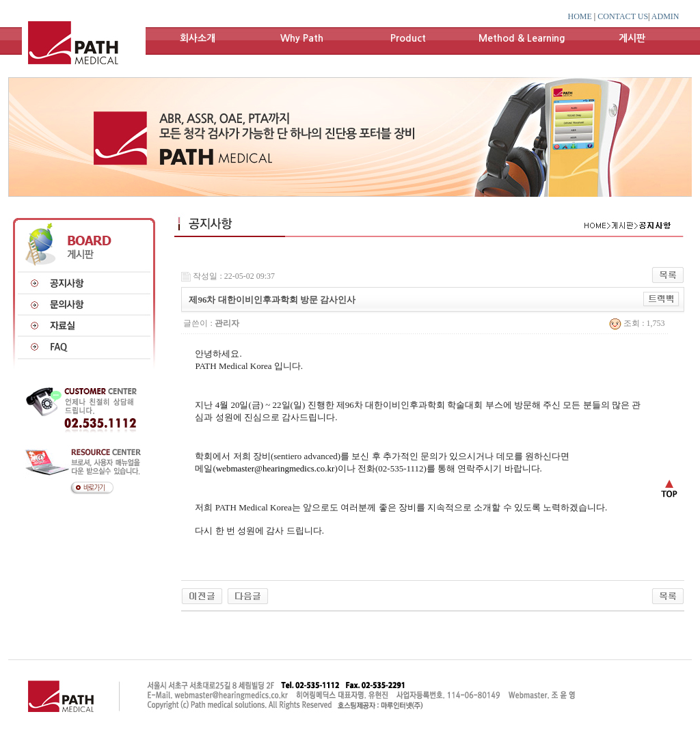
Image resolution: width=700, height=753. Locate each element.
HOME (580, 16)
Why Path (302, 38)
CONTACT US (623, 16)
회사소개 (198, 38)
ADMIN (665, 16)
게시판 (632, 38)
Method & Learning (522, 38)
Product (408, 38)
